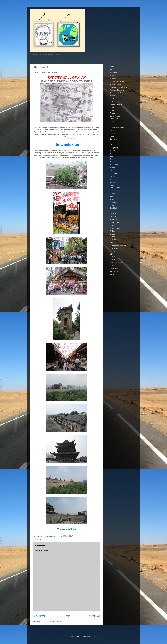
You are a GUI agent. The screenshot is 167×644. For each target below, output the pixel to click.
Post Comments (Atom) (52, 621)
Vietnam (113, 274)
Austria (112, 96)
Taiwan (112, 237)
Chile (112, 107)
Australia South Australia (119, 81)
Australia (113, 76)
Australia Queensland (118, 79)
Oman (112, 191)
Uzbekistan (114, 268)
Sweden (113, 234)
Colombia (113, 113)
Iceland (112, 150)
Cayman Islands (116, 104)
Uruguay (113, 251)
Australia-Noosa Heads (118, 87)
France (112, 136)
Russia (112, 205)
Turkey (112, 243)
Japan (112, 159)
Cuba (112, 122)
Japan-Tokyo (115, 165)
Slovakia (113, 214)
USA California (115, 257)
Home (67, 616)
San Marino (114, 208)
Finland (113, 133)
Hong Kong (114, 148)
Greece (113, 142)
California (113, 101)
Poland (112, 199)
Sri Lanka (113, 231)
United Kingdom (116, 248)
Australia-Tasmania (117, 90)
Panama (113, 194)
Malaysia (113, 176)
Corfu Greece (115, 116)
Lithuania (113, 173)
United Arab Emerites (118, 245)
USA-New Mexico (116, 263)
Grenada (113, 145)
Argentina (113, 73)
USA (111, 254)
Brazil (112, 99)
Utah (111, 266)
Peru (111, 196)
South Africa (114, 219)
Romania (113, 202)
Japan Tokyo (114, 162)
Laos (112, 171)
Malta (112, 179)
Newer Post (39, 616)
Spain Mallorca (115, 228)
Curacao (113, 125)
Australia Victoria (116, 84)
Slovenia (113, 217)
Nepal (112, 185)
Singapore (114, 211)
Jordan (112, 168)
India (112, 153)
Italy (111, 156)
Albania (113, 70)
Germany (113, 139)
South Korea (114, 222)
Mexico (112, 182)
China (41, 540)
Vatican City (114, 271)
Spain (112, 225)
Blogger (93, 637)
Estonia (113, 130)
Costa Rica (114, 119)
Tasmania (113, 240)
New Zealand (115, 188)
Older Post (95, 616)
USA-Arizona (115, 260)
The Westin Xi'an (67, 145)
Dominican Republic (117, 127)
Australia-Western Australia (120, 93)
